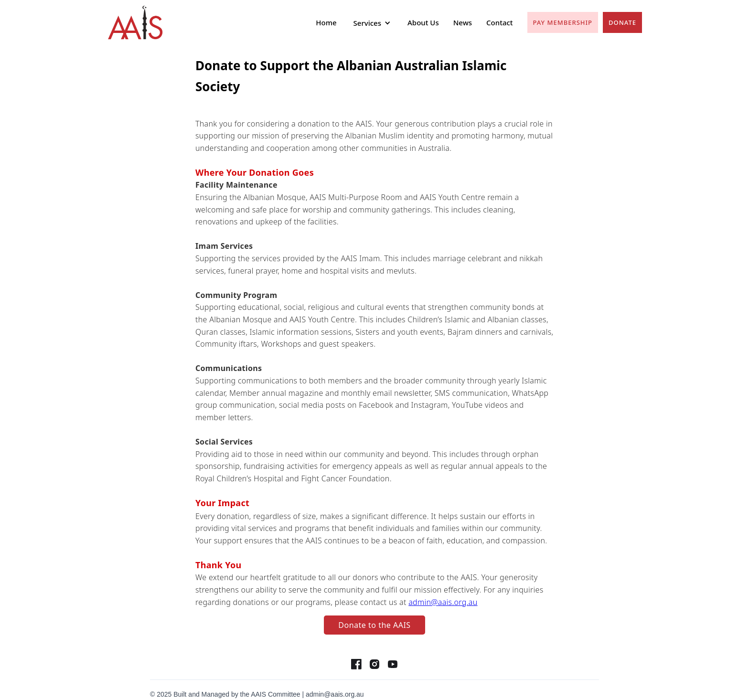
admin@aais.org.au (443, 602)
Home (326, 22)
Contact (500, 22)
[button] (372, 23)
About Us (423, 22)
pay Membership (563, 22)
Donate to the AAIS (374, 625)
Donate (622, 22)
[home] (135, 23)
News (463, 22)
